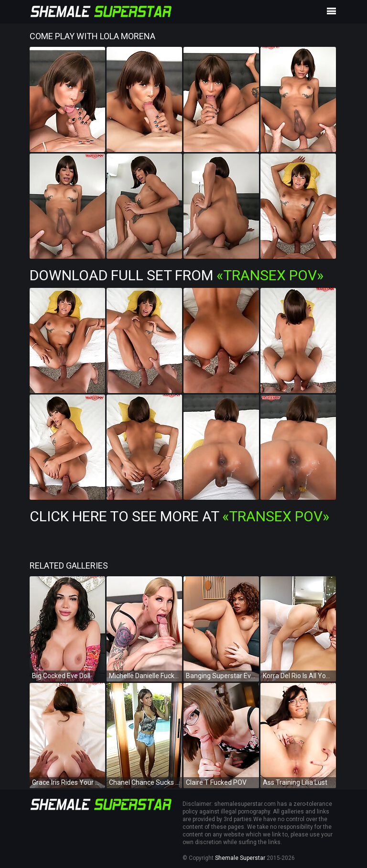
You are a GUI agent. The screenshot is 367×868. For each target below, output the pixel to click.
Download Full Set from (177, 275)
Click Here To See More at (179, 516)
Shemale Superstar (240, 858)
